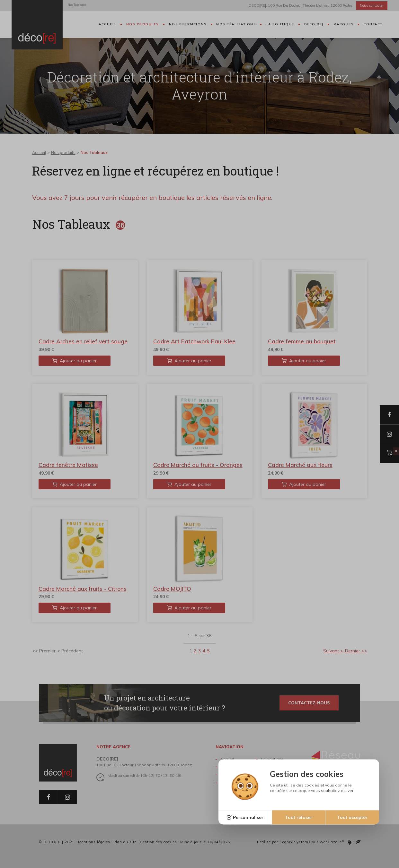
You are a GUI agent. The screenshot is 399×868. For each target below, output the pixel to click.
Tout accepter (352, 817)
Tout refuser (299, 817)
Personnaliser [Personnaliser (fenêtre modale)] (248, 817)
